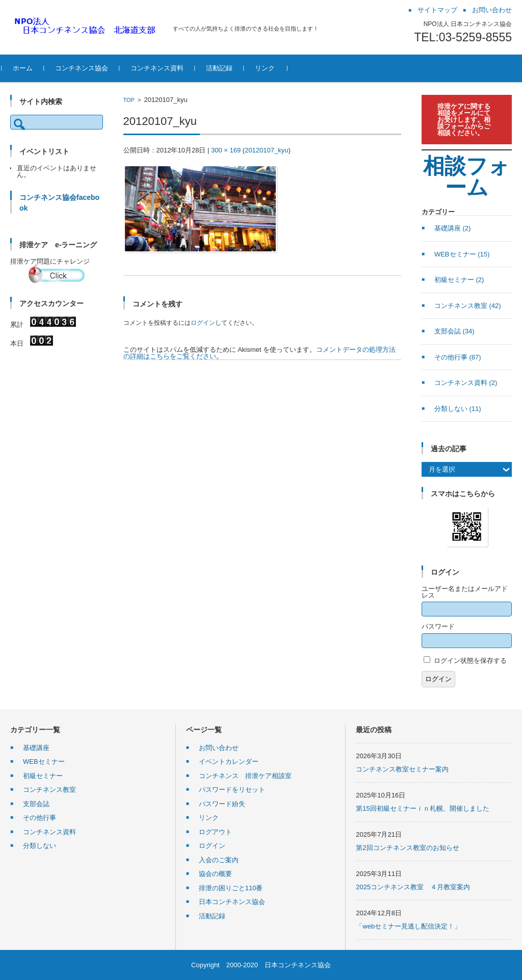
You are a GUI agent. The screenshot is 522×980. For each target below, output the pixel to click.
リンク (273, 68)
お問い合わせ (219, 748)
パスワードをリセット (232, 790)
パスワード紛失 (222, 804)
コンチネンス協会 (90, 68)
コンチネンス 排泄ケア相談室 (245, 776)
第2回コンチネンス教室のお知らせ (407, 848)
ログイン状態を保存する (470, 661)
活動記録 (228, 68)
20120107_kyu (266, 150)
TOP (129, 100)
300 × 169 (226, 150)
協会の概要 (215, 874)
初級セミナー (459, 280)
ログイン (203, 323)
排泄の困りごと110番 (231, 888)
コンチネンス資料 (166, 68)
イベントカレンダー (229, 762)
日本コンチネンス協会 (232, 902)
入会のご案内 (219, 860)
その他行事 (458, 357)
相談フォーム (466, 177)
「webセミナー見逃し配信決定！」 (408, 926)
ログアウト (215, 832)
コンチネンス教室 (468, 306)
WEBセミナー (462, 254)
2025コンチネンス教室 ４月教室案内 (413, 887)
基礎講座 (453, 228)
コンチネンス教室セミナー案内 (402, 769)
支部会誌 (454, 331)
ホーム (31, 68)
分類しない (458, 409)
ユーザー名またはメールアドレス (465, 592)
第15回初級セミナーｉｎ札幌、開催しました (422, 808)
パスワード (438, 626)
